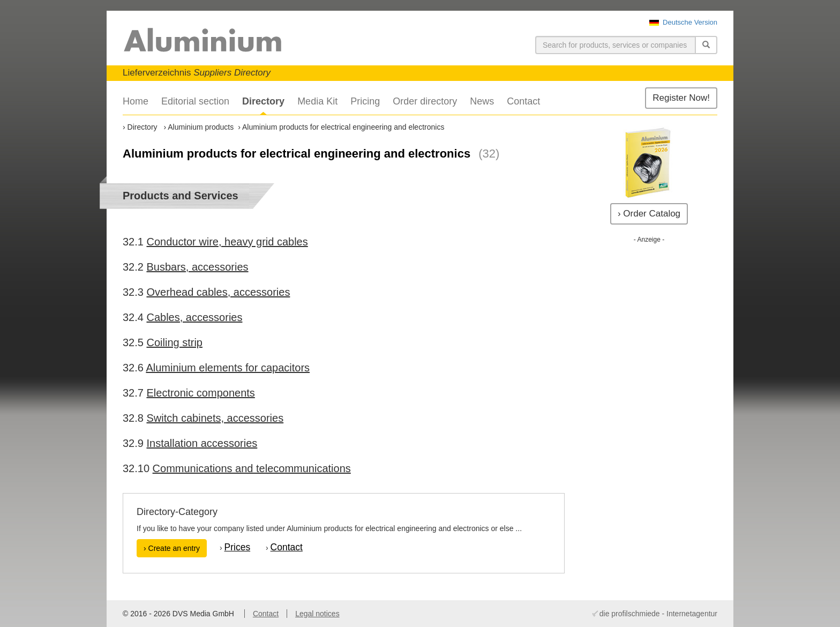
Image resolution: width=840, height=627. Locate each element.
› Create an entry (172, 548)
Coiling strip (174, 342)
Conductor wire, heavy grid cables (227, 242)
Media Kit (317, 101)
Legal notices (317, 614)
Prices (238, 547)
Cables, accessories (194, 317)
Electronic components (200, 393)
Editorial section (195, 101)
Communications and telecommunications (252, 468)
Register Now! (681, 98)
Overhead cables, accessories (218, 292)
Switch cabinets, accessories (215, 418)
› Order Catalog (649, 214)
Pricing (365, 101)
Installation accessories (202, 443)
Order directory (425, 101)
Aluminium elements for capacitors (228, 368)
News (482, 101)
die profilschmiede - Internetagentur (658, 614)
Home (136, 101)
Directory (263, 101)
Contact (523, 101)
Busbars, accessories (197, 267)
